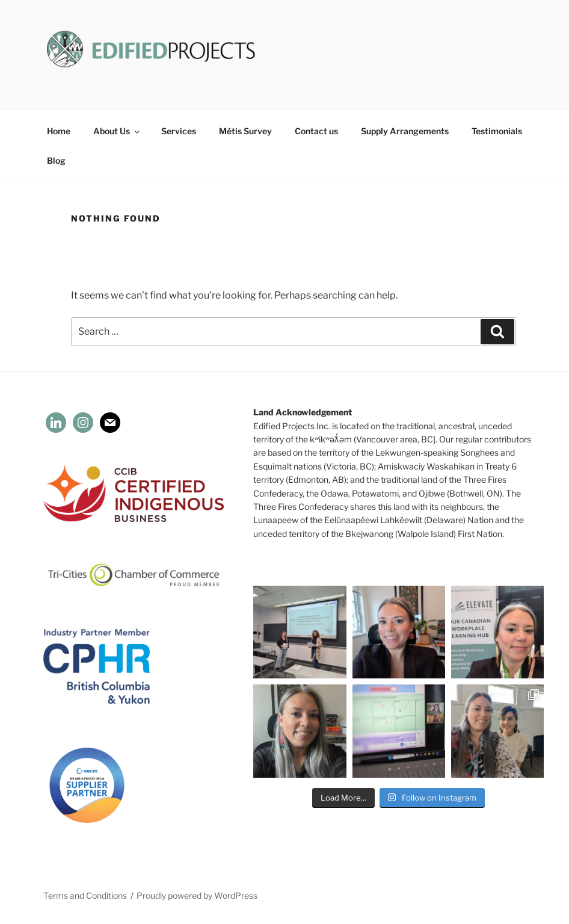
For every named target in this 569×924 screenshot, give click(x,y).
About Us (117, 131)
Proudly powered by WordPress (197, 895)
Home (59, 131)
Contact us (316, 131)
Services (179, 131)
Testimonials (497, 131)
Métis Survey (245, 131)
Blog (56, 160)
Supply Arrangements (405, 131)
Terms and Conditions (85, 895)
